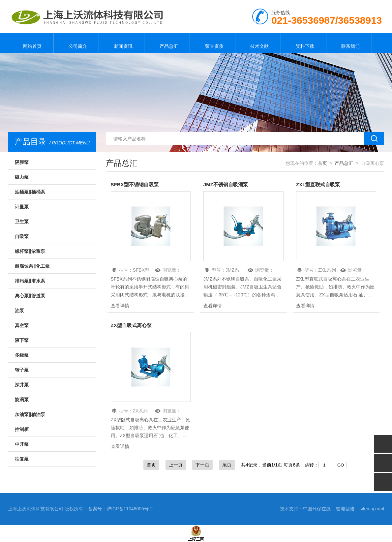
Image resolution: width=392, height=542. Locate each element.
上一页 (176, 466)
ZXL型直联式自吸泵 (319, 185)
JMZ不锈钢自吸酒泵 (227, 185)
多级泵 (22, 355)
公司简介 (76, 43)
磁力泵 (22, 177)
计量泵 (22, 207)
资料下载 (303, 43)
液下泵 (22, 340)
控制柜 (22, 429)
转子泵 (22, 370)
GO (341, 466)
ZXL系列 (327, 271)
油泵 (19, 311)
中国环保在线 (317, 510)
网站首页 (31, 43)
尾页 (227, 466)
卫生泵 (22, 222)
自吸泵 (22, 236)
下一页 (202, 466)
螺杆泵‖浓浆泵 (30, 251)
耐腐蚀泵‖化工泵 (32, 266)
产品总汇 (167, 43)
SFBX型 (141, 271)
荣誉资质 (213, 43)
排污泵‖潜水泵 (30, 281)
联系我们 (349, 43)
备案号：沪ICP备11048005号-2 (120, 510)
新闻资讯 (122, 43)
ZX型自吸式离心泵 (133, 326)
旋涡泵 (22, 400)
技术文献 (258, 43)
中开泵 (22, 444)
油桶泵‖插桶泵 (30, 192)
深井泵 (22, 385)
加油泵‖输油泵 (30, 414)
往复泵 (22, 459)
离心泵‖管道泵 (30, 296)
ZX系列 (140, 412)
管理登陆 (345, 510)
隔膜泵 (22, 162)
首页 (322, 163)
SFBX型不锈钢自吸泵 (136, 185)
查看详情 (120, 306)
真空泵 (22, 325)
